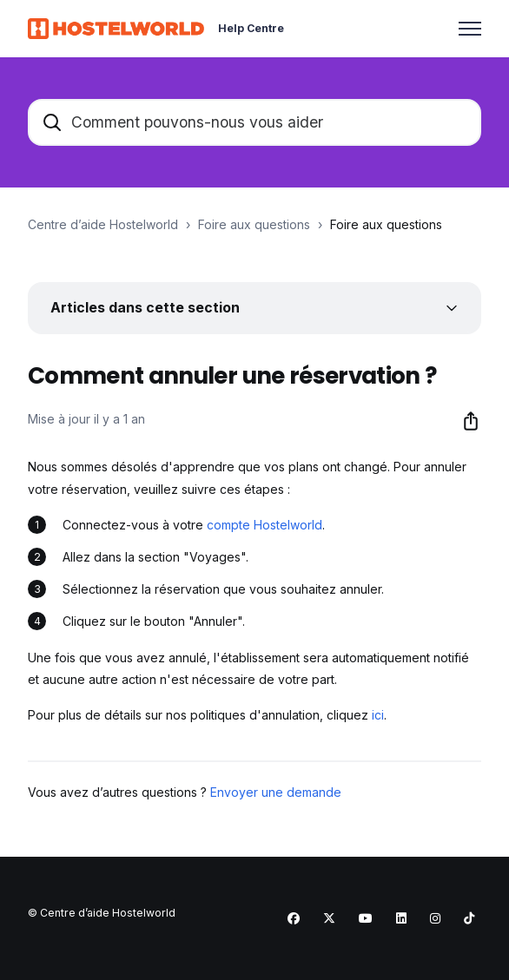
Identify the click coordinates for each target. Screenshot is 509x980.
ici (378, 715)
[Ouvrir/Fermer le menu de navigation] (470, 29)
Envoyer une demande (276, 792)
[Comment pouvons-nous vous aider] (254, 122)
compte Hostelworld (264, 525)
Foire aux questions (254, 224)
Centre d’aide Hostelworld (103, 224)
